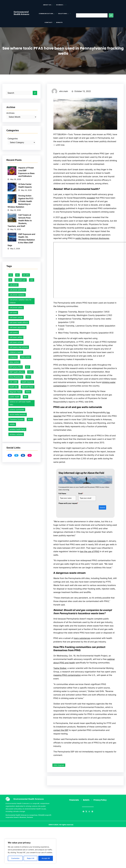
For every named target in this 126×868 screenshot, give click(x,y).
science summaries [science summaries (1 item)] (17, 583)
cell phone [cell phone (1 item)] (13, 458)
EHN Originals (59, 772)
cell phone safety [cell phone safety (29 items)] (16, 481)
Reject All (31, 858)
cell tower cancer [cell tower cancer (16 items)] (16, 491)
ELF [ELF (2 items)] (28, 540)
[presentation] (76, 513)
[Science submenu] (64, 5)
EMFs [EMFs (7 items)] (30, 545)
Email (81, 497)
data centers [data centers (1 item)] (14, 535)
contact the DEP (61, 736)
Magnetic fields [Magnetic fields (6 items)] (15, 565)
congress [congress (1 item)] (13, 530)
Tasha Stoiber (60, 674)
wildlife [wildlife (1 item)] (12, 598)
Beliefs (86, 807)
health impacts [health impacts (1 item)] (27, 555)
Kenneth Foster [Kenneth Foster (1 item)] (28, 560)
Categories (13, 161)
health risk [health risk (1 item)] (13, 560)
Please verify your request (68, 507)
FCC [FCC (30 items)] (28, 550)
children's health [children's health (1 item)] (16, 525)
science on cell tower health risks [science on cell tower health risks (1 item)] (20, 576)
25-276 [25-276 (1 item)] (26, 448)
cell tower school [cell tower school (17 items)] (16, 515)
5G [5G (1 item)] (11, 448)
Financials (74, 807)
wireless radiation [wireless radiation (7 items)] (16, 607)
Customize (15, 858)
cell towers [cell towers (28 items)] (14, 505)
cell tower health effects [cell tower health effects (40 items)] (19, 496)
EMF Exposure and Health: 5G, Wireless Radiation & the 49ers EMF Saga (21, 337)
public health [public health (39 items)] (14, 570)
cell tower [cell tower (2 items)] (13, 486)
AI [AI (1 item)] (10, 453)
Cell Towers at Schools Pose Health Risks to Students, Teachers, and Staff (20, 318)
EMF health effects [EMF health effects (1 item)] (17, 545)
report (80, 439)
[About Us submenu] (52, 5)
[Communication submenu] (54, 14)
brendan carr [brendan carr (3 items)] (21, 453)
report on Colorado (97, 545)
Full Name (62, 497)
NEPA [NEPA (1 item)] (28, 565)
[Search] (111, 15)
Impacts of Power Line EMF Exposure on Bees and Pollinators (26, 269)
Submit (102, 511)
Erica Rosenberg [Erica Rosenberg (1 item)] (16, 550)
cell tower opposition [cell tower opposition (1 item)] (17, 501)
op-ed (63, 218)
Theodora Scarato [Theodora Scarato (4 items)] (16, 593)
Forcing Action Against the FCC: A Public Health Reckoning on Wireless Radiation (21, 299)
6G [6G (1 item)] (17, 448)
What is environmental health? (82, 190)
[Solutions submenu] (68, 14)
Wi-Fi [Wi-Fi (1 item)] (30, 593)
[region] (30, 851)
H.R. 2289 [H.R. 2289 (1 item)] (13, 555)
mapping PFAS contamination (67, 681)
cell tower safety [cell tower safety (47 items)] (16, 510)
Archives (10, 131)
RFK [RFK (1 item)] (25, 570)
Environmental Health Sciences (21, 13)
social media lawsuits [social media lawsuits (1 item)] (18, 588)
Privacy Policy (100, 807)
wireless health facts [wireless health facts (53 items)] (17, 602)
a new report (91, 229)
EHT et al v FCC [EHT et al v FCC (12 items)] (16, 540)
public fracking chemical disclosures (92, 240)
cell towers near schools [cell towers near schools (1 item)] (19, 520)
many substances (82, 643)
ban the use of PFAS (90, 555)
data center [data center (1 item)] (26, 530)
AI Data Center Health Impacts (26, 283)
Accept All (46, 858)
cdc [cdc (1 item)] (32, 453)
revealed (91, 199)
